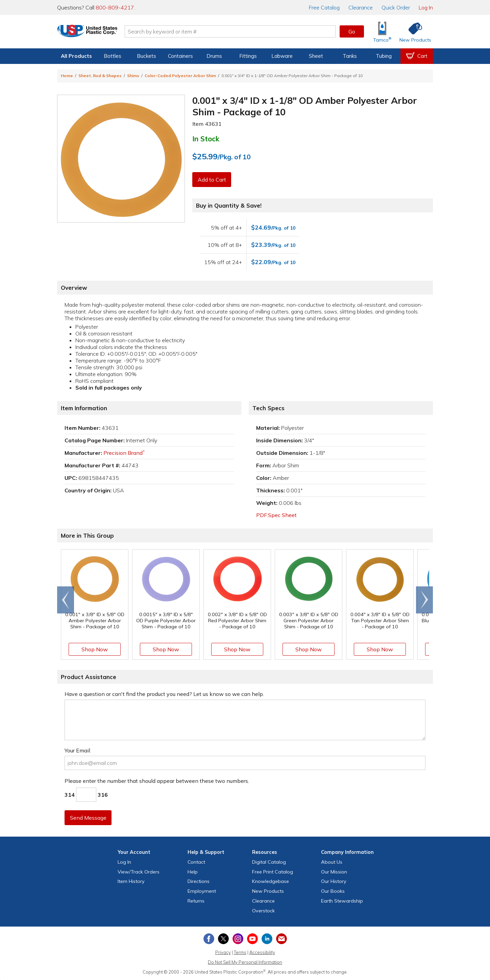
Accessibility (262, 952)
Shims (133, 76)
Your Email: (78, 750)
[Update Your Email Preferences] (281, 939)
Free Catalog (273, 872)
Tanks (350, 56)
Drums (214, 56)
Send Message (89, 818)
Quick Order (396, 7)
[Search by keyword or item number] (240, 31)
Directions (199, 881)
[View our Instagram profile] (238, 939)
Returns (196, 901)
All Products (76, 56)
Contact (196, 862)
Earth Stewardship (342, 901)
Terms (240, 952)
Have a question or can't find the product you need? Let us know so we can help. (164, 694)
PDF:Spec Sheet (276, 515)
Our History (334, 881)
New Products (268, 891)
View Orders (139, 872)
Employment (202, 891)
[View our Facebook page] (209, 939)
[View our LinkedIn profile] (267, 939)
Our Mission (334, 872)
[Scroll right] (424, 600)
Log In (426, 7)
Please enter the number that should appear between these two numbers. (157, 781)
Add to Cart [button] (212, 180)
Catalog (324, 7)
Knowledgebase (271, 881)
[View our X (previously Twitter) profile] (223, 939)
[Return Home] (97, 33)
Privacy (223, 952)
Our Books (333, 891)
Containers (180, 56)
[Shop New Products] (413, 32)
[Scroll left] (66, 600)
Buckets (146, 56)
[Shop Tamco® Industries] (382, 32)
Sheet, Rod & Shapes (100, 76)
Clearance (361, 7)
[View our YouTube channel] (252, 939)
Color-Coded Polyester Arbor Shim (180, 76)
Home (67, 76)
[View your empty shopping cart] (417, 56)
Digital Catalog (269, 862)
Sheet (316, 56)
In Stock (206, 139)
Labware (282, 56)
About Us (332, 862)
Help (193, 872)
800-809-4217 (115, 7)
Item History (131, 881)
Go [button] (352, 31)
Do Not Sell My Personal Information (245, 962)
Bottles (113, 56)
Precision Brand (124, 453)
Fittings (248, 56)
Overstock (263, 911)
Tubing (384, 56)
